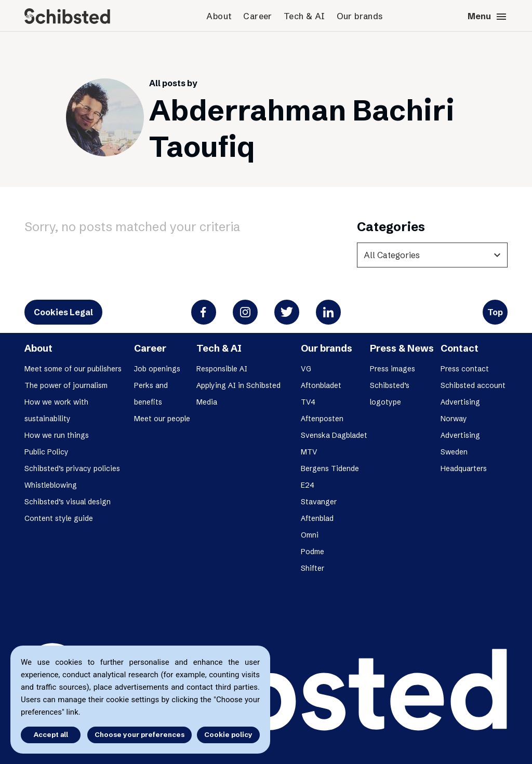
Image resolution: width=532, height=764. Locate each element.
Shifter (312, 568)
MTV (309, 452)
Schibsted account (473, 385)
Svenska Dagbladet (334, 435)
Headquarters (464, 468)
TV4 (308, 402)
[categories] (432, 255)
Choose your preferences (139, 734)
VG (306, 369)
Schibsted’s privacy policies (72, 468)
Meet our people (162, 419)
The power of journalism (66, 385)
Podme (312, 552)
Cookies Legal (63, 312)
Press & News (402, 348)
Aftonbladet (321, 385)
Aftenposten (322, 419)
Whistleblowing (51, 485)
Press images (393, 369)
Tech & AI (304, 16)
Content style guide (59, 518)
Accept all (51, 734)
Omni (310, 535)
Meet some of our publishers (73, 369)
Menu (488, 17)
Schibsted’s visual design (68, 502)
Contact (460, 348)
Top (495, 312)
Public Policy (46, 452)
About (219, 16)
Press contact (465, 369)
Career (257, 16)
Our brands (360, 16)
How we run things (57, 435)
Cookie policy (228, 734)
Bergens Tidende (330, 468)
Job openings (157, 369)
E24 (308, 485)
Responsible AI (222, 369)
